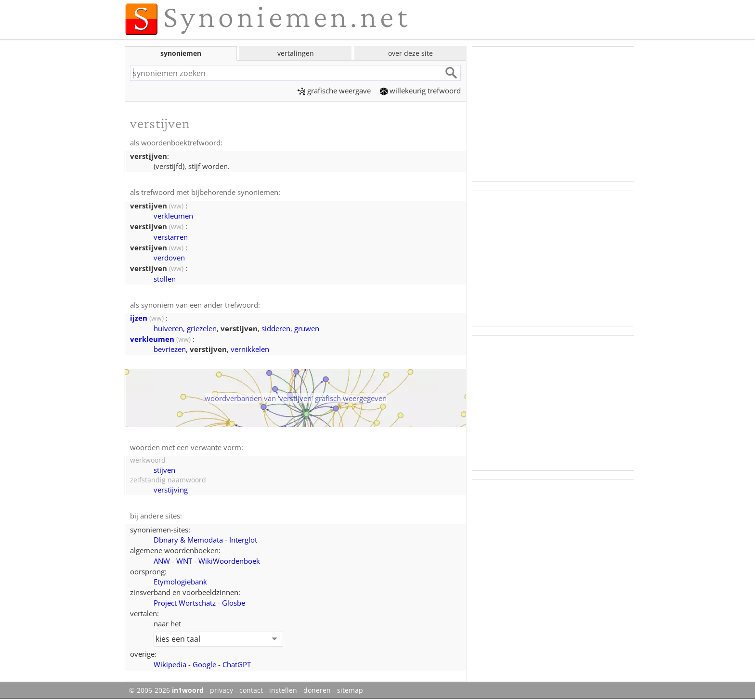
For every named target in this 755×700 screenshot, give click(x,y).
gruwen (307, 328)
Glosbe (234, 603)
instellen (283, 690)
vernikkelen (250, 349)
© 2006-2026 (166, 690)
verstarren (171, 237)
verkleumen (173, 216)
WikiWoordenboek (229, 561)
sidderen (276, 328)
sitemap (350, 690)
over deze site (410, 53)
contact (251, 690)
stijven (164, 470)
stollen (165, 279)
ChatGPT (237, 664)
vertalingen (296, 53)
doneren (317, 690)
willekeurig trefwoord (420, 91)
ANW (162, 561)
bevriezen (170, 349)
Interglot (243, 540)
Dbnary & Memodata (188, 540)
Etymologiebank (180, 582)
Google (204, 664)
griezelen (202, 328)
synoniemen (181, 53)
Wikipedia (170, 664)
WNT (184, 561)
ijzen (139, 318)
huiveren (168, 328)
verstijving (171, 490)
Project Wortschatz (185, 603)
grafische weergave (334, 91)
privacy (221, 690)
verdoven (169, 258)
